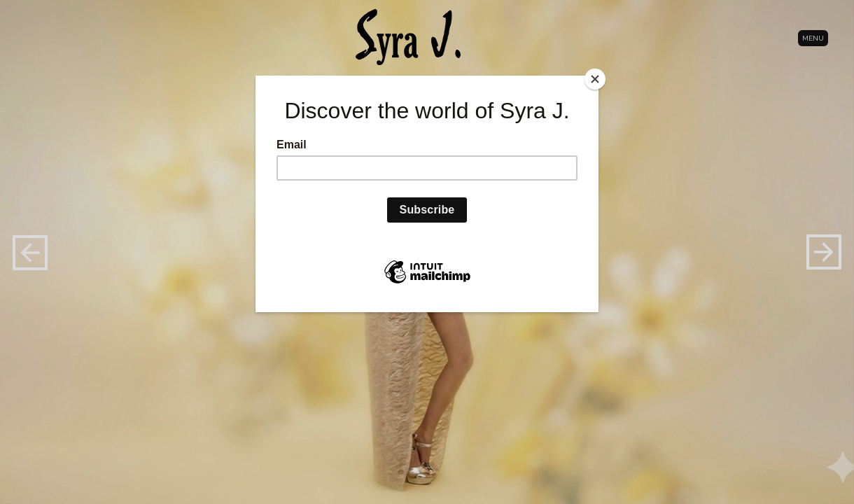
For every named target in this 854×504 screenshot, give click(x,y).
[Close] (595, 79)
